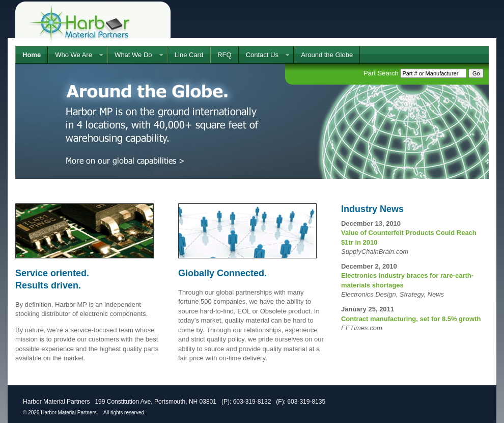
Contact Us (262, 55)
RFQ (224, 55)
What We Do (133, 55)
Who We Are (74, 55)
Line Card (189, 55)
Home (32, 55)
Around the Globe (327, 55)
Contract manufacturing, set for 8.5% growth (411, 319)
